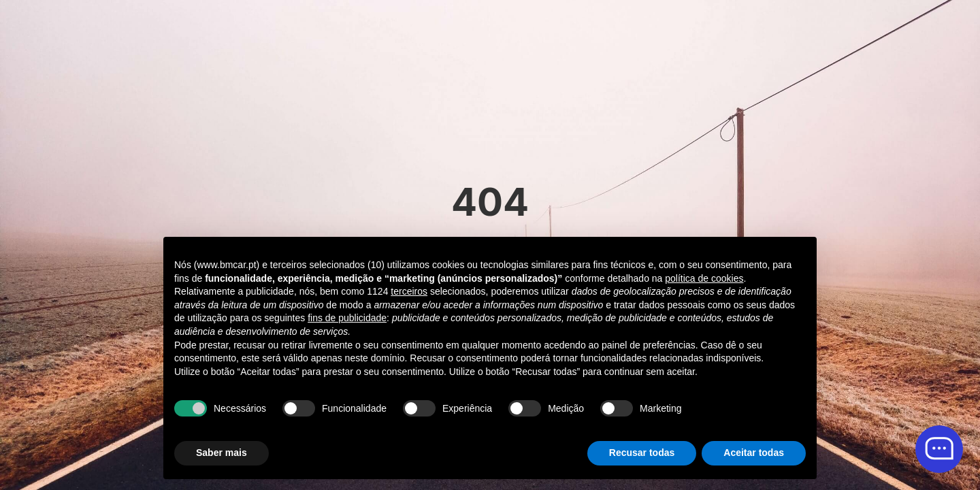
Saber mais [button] (222, 453)
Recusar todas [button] (642, 453)
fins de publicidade (347, 318)
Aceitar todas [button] (754, 453)
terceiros (409, 291)
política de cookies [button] (704, 278)
